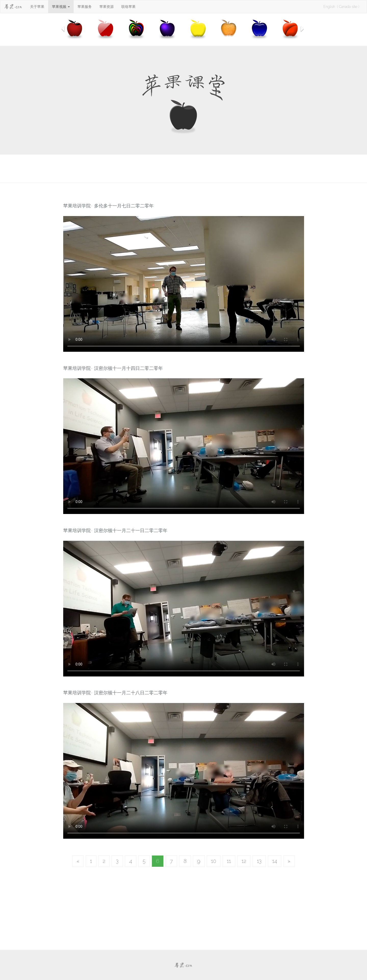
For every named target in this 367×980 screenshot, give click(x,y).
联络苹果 (128, 7)
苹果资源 (107, 7)
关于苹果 (37, 7)
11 (229, 861)
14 (275, 861)
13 (259, 861)
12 (244, 861)
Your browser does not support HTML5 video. (184, 284)
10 (214, 861)
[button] (61, 7)
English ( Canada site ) (341, 7)
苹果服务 (85, 7)
